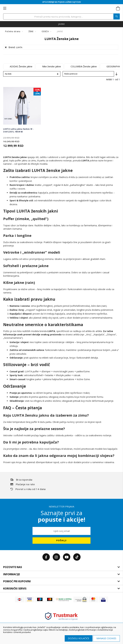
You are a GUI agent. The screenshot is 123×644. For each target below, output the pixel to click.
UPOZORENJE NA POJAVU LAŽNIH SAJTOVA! (62, 2)
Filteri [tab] (8, 74)
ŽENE (31, 31)
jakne (61, 24)
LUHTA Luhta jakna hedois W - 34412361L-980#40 (18, 130)
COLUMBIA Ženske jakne (84, 66)
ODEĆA (45, 31)
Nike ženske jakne (51, 66)
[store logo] (61, 8)
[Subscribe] (61, 541)
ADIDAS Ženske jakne (21, 66)
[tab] (61, 567)
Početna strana (13, 31)
